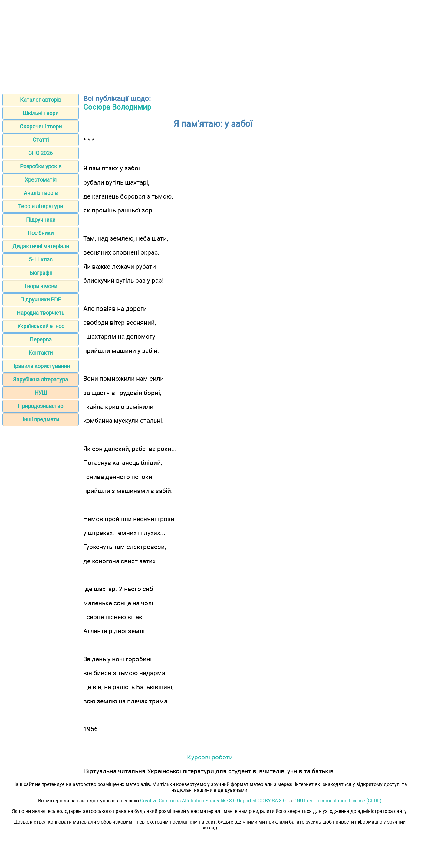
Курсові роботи (210, 757)
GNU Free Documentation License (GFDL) (337, 801)
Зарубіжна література (41, 379)
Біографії (41, 273)
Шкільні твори (41, 113)
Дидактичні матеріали (41, 246)
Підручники (41, 220)
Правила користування (41, 366)
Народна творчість (41, 313)
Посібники (41, 233)
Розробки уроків (41, 166)
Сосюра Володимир (117, 107)
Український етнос (41, 326)
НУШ (41, 393)
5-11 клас (41, 260)
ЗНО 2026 (41, 153)
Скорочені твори (41, 126)
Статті (41, 140)
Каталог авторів (41, 100)
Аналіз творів (41, 193)
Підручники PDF (41, 299)
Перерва (41, 339)
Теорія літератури (41, 206)
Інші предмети (41, 419)
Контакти (41, 353)
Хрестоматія (41, 180)
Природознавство (41, 406)
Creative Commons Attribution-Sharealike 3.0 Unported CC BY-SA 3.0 (213, 801)
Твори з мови (41, 286)
